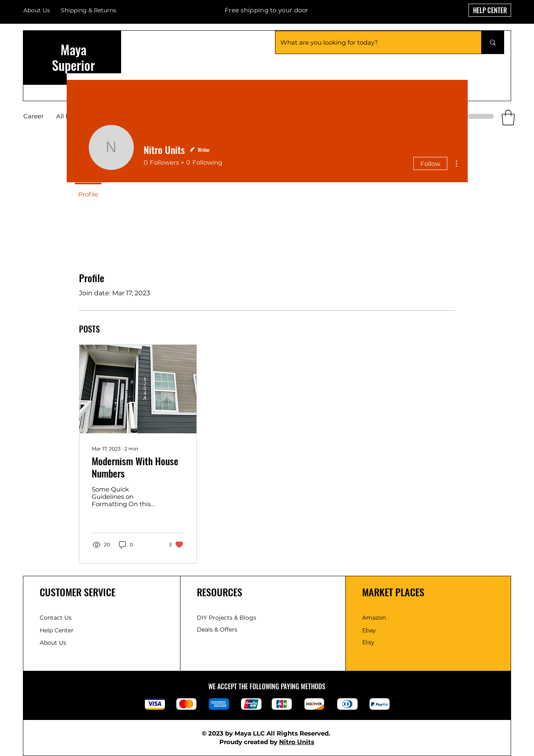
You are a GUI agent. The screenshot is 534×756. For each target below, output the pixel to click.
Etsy (368, 642)
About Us (37, 10)
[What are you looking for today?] (372, 42)
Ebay (369, 630)
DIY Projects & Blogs (226, 618)
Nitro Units (297, 742)
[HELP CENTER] (490, 10)
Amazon (374, 618)
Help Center (57, 630)
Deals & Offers (218, 629)
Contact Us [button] (56, 618)
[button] (508, 118)
